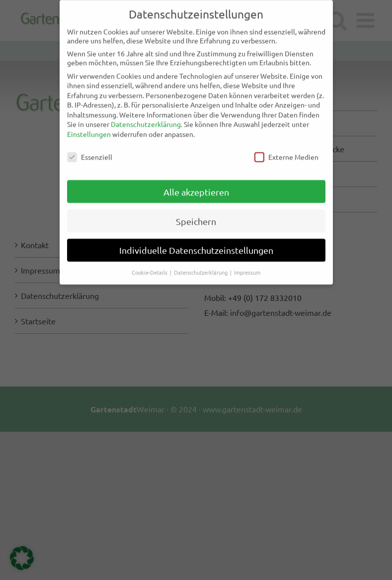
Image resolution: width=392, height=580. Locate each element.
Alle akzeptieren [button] (196, 187)
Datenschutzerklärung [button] (201, 268)
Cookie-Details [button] (150, 268)
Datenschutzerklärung (146, 119)
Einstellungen (89, 129)
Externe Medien (286, 152)
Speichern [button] (196, 216)
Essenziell (90, 152)
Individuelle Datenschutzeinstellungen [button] (196, 245)
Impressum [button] (247, 268)
